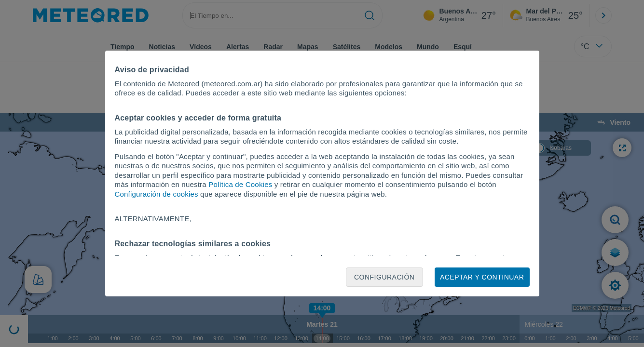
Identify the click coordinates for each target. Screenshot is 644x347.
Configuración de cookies (157, 194)
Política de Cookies (240, 184)
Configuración (384, 277)
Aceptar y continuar (482, 277)
